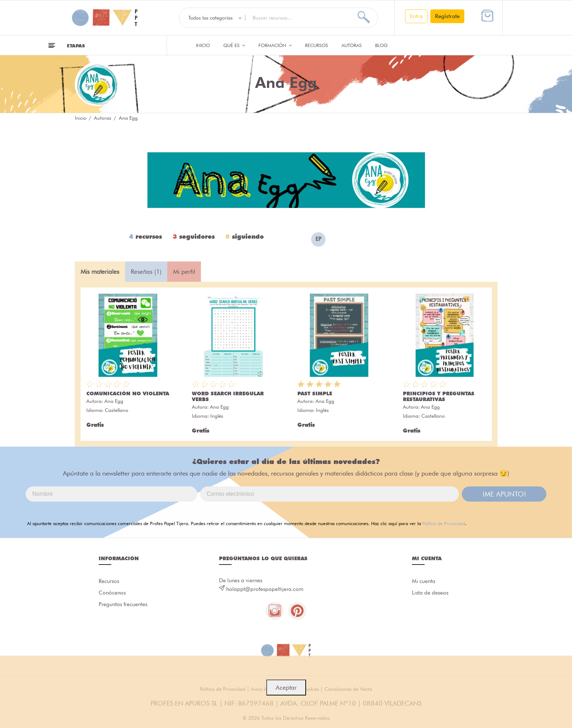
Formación (275, 45)
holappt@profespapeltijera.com (265, 589)
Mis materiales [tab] (100, 272)
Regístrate (447, 16)
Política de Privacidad (444, 523)
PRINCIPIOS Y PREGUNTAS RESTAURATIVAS (439, 396)
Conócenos (112, 593)
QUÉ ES (234, 45)
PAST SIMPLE (315, 393)
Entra (416, 16)
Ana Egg (114, 401)
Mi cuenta (424, 582)
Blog (381, 45)
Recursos (317, 45)
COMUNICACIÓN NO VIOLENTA (128, 393)
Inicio (203, 45)
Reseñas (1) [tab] (146, 272)
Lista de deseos (430, 593)
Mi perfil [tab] (184, 272)
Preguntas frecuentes (123, 605)
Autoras (352, 45)
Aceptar (286, 687)
